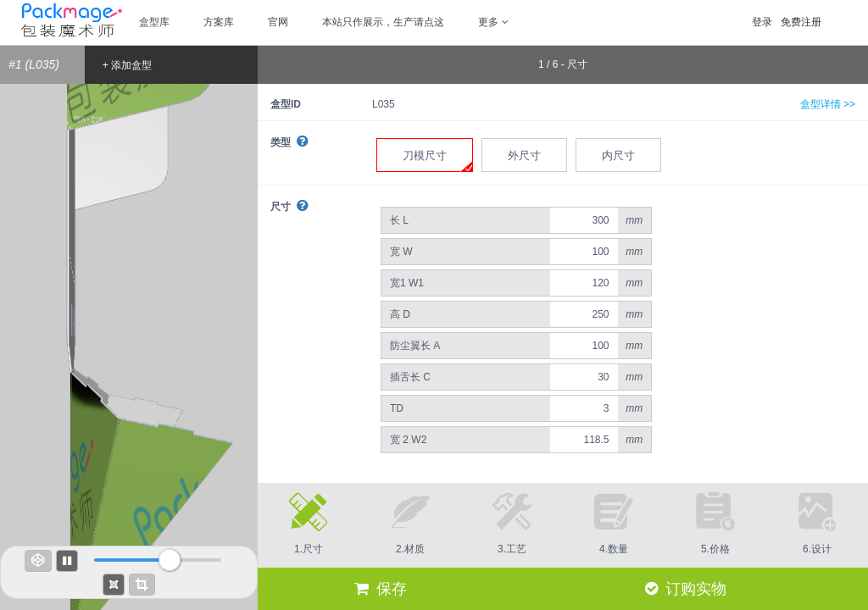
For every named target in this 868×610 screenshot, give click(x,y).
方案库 (219, 22)
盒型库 (154, 22)
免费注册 (801, 22)
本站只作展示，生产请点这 (383, 22)
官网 (278, 22)
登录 (762, 22)
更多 (493, 22)
